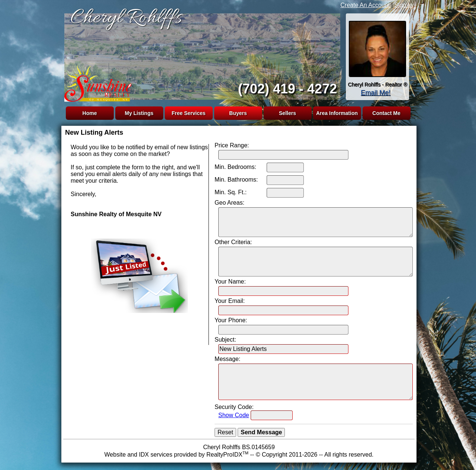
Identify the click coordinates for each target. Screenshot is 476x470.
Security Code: (234, 407)
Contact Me (386, 113)
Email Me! (376, 93)
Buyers (238, 113)
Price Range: (232, 145)
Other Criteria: (233, 242)
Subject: (225, 340)
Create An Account (365, 5)
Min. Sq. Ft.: (231, 192)
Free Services (188, 113)
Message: (227, 359)
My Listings (139, 113)
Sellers (287, 113)
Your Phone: (231, 320)
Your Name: (230, 282)
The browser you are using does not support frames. (201, 55)
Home (90, 113)
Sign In (403, 5)
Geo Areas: (229, 203)
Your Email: (230, 301)
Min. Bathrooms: (236, 180)
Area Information (337, 113)
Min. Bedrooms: (235, 167)
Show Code (234, 415)
